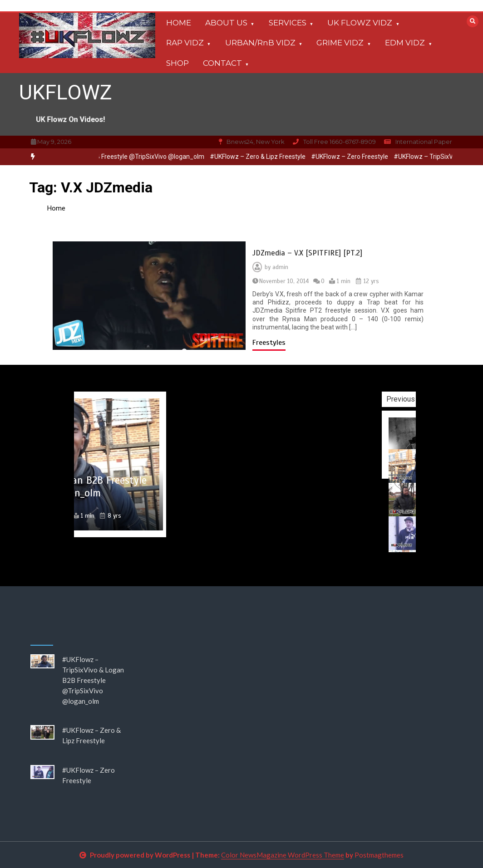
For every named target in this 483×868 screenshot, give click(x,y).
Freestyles (269, 343)
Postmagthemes (379, 855)
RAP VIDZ (185, 43)
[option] (261, 157)
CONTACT (222, 63)
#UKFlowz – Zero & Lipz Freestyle (261, 157)
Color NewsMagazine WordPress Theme (283, 855)
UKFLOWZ (66, 92)
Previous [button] (414, 399)
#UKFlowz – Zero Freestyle (353, 157)
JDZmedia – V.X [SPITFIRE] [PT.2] (307, 253)
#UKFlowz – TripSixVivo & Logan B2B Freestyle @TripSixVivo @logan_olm (93, 680)
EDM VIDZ (405, 43)
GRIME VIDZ (340, 43)
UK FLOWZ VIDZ (360, 23)
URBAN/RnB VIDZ (260, 43)
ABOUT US (226, 23)
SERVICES (288, 23)
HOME (179, 23)
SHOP (177, 63)
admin (280, 267)
